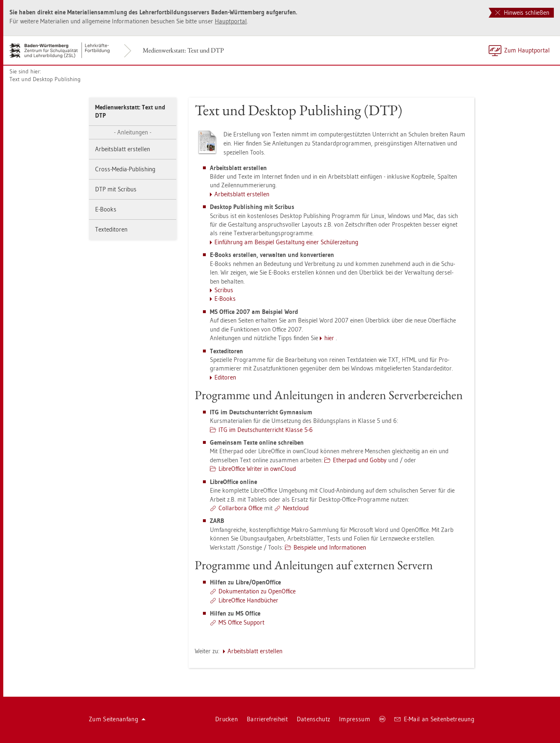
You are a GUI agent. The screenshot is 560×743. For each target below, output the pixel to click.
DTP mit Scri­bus (116, 189)
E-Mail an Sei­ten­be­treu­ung (434, 719)
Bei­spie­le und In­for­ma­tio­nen (330, 547)
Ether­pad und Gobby (360, 460)
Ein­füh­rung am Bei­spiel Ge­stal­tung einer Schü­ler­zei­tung (286, 242)
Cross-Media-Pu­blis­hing (125, 169)
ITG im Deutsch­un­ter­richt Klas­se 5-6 (266, 430)
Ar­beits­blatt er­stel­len (123, 149)
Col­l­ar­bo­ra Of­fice (240, 508)
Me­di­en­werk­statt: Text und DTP (183, 50)
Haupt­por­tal (231, 21)
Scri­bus (224, 290)
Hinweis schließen (522, 12)
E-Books (106, 209)
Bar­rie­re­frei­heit (267, 719)
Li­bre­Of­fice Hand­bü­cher (248, 600)
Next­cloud (296, 508)
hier (329, 338)
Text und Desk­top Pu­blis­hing (45, 79)
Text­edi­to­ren (111, 229)
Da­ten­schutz (313, 719)
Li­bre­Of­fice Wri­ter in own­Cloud (257, 469)
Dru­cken (227, 719)
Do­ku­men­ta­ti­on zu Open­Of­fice (257, 591)
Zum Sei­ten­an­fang (117, 719)
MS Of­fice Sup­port (241, 622)
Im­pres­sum (355, 719)
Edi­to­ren (225, 377)
